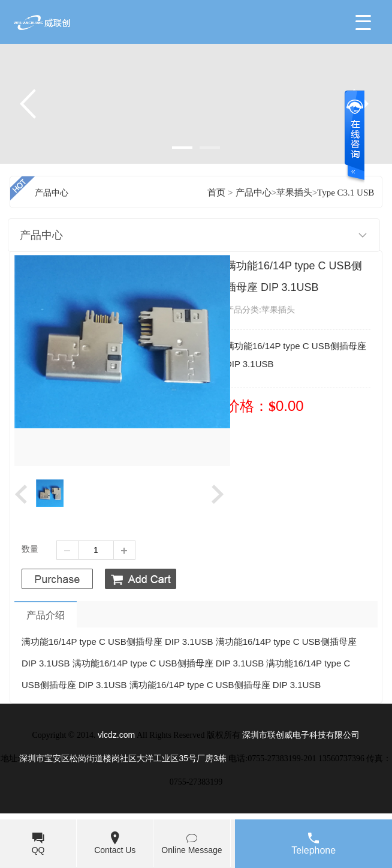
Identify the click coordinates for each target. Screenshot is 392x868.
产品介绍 (46, 615)
